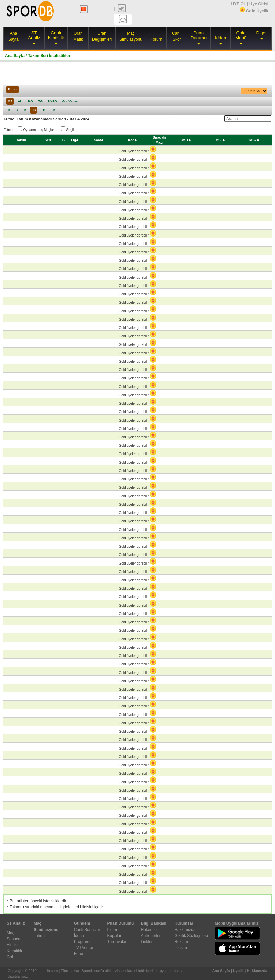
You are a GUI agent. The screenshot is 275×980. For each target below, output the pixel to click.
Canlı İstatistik (56, 35)
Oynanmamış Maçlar (36, 129)
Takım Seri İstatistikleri (50, 56)
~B (43, 110)
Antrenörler (151, 936)
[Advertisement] (138, 73)
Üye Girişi (259, 4)
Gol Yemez (71, 101)
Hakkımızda (185, 930)
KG (30, 101)
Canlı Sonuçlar (87, 930)
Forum (156, 39)
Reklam (181, 942)
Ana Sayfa (15, 56)
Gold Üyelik (254, 11)
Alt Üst (13, 945)
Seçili (68, 129)
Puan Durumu (199, 35)
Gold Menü (241, 35)
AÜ (20, 101)
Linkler (147, 942)
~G (33, 110)
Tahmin (40, 936)
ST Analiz (34, 35)
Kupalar (114, 936)
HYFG (53, 101)
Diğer (262, 33)
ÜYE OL (238, 4)
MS (10, 101)
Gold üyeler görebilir (137, 151)
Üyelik (238, 971)
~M (53, 110)
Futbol (13, 89)
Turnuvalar (117, 942)
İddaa (220, 38)
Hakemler (149, 930)
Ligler (112, 930)
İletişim (180, 948)
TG (40, 101)
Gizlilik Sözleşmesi (191, 936)
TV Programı (85, 948)
